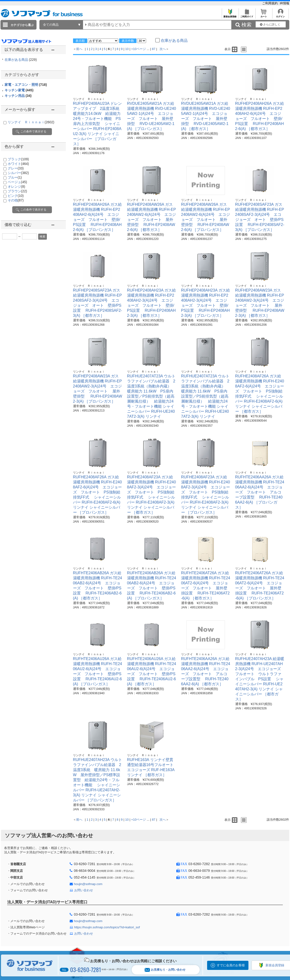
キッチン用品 (18, 96)
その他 (16, 200)
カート (264, 15)
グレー (16, 168)
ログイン (281, 15)
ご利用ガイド (247, 15)
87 (154, 49)
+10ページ (139, 49)
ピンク (16, 196)
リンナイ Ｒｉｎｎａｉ (31, 122)
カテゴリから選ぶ (22, 25)
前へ (79, 49)
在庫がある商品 (21, 60)
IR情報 (285, 3)
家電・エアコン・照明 (26, 85)
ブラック (18, 159)
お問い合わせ (84, 890)
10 (127, 49)
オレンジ (16, 187)
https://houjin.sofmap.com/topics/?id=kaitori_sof (107, 927)
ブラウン (17, 191)
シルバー (18, 173)
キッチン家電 (19, 90)
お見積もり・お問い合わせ (165, 970)
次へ (163, 49)
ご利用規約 (270, 3)
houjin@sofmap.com (88, 884)
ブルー (15, 177)
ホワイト (18, 164)
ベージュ (17, 182)
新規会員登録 (230, 15)
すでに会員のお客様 (231, 965)
